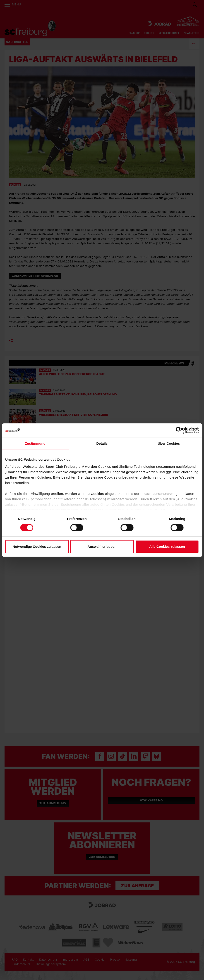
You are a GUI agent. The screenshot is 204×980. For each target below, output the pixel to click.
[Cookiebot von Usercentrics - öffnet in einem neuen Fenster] (179, 430)
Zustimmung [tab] (35, 443)
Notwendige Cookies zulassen (37, 547)
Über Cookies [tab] (169, 443)
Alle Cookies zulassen (167, 547)
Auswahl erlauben (102, 547)
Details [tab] (102, 443)
